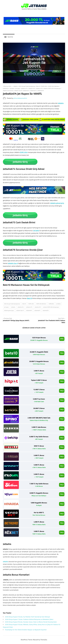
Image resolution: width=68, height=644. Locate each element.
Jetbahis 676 (39, 88)
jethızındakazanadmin (20, 98)
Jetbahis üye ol (13, 263)
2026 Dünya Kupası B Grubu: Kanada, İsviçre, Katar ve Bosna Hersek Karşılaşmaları (31, 622)
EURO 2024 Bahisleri (54, 86)
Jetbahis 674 (24, 88)
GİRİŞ (62, 339)
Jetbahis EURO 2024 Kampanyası (52, 88)
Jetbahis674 (26, 91)
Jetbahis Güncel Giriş (8, 91)
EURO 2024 (44, 86)
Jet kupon (18, 88)
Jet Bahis (12, 88)
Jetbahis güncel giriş (57, 203)
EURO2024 (6, 88)
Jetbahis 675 (32, 88)
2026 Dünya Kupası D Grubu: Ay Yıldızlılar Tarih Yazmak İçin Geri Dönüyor (28, 617)
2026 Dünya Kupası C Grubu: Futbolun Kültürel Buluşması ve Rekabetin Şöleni (29, 619)
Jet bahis (36, 230)
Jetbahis (15, 86)
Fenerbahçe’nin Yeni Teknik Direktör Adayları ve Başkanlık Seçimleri (26, 630)
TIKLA (62, 353)
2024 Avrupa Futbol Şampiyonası (27, 86)
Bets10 (38, 86)
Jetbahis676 (41, 91)
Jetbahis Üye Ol (18, 91)
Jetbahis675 (33, 91)
